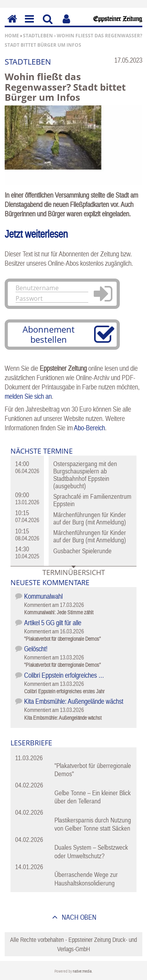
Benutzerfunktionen (66, 24)
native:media (82, 971)
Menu (29, 24)
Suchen (48, 24)
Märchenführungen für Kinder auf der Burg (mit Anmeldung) (90, 518)
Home (12, 36)
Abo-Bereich (89, 428)
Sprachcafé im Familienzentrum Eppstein (92, 500)
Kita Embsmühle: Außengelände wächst (74, 701)
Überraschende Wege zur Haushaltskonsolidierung (86, 879)
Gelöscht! (36, 649)
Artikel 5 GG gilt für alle (53, 623)
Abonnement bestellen (49, 334)
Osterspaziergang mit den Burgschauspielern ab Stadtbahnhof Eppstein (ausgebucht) (85, 475)
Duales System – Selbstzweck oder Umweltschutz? (91, 851)
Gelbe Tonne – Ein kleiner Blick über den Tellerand (93, 797)
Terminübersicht (74, 572)
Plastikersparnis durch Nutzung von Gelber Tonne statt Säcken (93, 824)
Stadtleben (38, 36)
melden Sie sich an (28, 396)
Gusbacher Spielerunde (82, 551)
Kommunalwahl (43, 596)
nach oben (78, 917)
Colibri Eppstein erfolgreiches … (64, 675)
